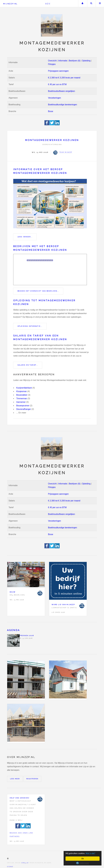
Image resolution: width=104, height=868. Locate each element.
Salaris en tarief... (28, 365)
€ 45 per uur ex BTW (57, 84)
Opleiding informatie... (30, 326)
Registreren (32, 779)
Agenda (13, 630)
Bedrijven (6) (75, 61)
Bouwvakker (22, 395)
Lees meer (15, 779)
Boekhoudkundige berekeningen (63, 105)
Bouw (51, 111)
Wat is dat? (90, 853)
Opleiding (86, 61)
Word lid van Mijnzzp (63, 605)
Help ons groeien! (20, 798)
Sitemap (10, 867)
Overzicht (52, 61)
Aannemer (21, 402)
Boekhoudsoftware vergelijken (62, 91)
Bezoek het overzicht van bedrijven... (38, 291)
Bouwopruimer (23, 406)
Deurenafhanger (24, 409)
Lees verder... (25, 237)
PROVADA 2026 (27, 636)
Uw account (82, 4)
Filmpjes (52, 64)
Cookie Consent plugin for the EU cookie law (83, 863)
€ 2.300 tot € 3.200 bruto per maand (64, 78)
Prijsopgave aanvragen (58, 71)
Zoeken (91, 4)
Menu (100, 4)
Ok (83, 859)
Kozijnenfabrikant (24, 388)
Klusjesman (22, 391)
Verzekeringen (55, 98)
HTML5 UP (25, 863)
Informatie (63, 61)
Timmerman (22, 398)
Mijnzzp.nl (10, 4)
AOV (48, 4)
